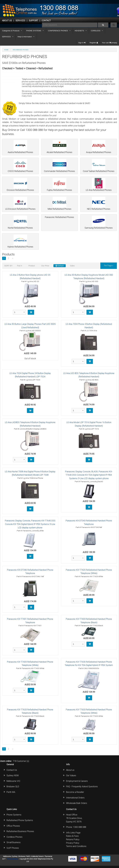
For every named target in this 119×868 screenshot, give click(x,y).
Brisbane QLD (13, 787)
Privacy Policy (73, 843)
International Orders (75, 798)
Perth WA (11, 792)
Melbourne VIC (13, 781)
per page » (109, 266)
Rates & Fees (72, 836)
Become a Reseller (75, 792)
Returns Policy (73, 839)
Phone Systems (14, 815)
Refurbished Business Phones (20, 831)
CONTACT (46, 21)
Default (60, 266)
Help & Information (25, 37)
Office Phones (13, 826)
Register (94, 43)
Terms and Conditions (76, 846)
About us (70, 770)
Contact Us (12, 770)
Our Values (71, 775)
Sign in (82, 43)
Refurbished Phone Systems (20, 820)
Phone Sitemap (12, 859)
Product (32, 266)
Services (20, 21)
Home (6, 50)
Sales (72, 266)
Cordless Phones (14, 837)
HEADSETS (79, 31)
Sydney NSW (13, 775)
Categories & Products (11, 31)
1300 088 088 (80, 827)
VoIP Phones (13, 848)
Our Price (45, 266)
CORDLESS (96, 31)
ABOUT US (7, 21)
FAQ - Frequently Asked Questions (82, 787)
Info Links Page (73, 833)
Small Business (14, 842)
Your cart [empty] (109, 43)
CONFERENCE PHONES (58, 31)
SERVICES (6, 37)
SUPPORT (33, 21)
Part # (20, 266)
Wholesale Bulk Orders (77, 803)
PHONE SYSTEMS (34, 31)
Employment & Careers (77, 781)
